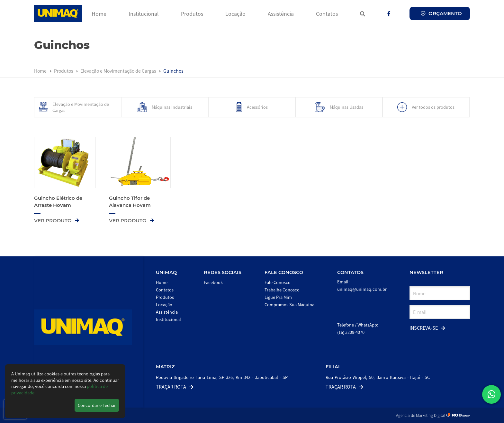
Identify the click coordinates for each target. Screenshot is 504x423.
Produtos (192, 14)
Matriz (165, 367)
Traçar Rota (175, 386)
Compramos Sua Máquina (289, 304)
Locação (235, 14)
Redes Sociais (223, 272)
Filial (333, 367)
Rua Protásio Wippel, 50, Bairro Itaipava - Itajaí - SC (378, 377)
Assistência (281, 14)
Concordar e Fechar (97, 405)
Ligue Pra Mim (278, 297)
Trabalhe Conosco (282, 290)
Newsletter (426, 272)
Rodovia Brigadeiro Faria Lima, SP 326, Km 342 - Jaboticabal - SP (222, 377)
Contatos (327, 14)
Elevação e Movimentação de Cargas (119, 71)
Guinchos (173, 71)
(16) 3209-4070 (351, 332)
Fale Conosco (284, 272)
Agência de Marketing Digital (421, 415)
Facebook (213, 282)
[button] (491, 394)
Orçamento (441, 13)
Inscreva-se (427, 328)
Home (99, 14)
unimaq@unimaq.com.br (362, 289)
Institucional (144, 14)
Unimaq (166, 272)
